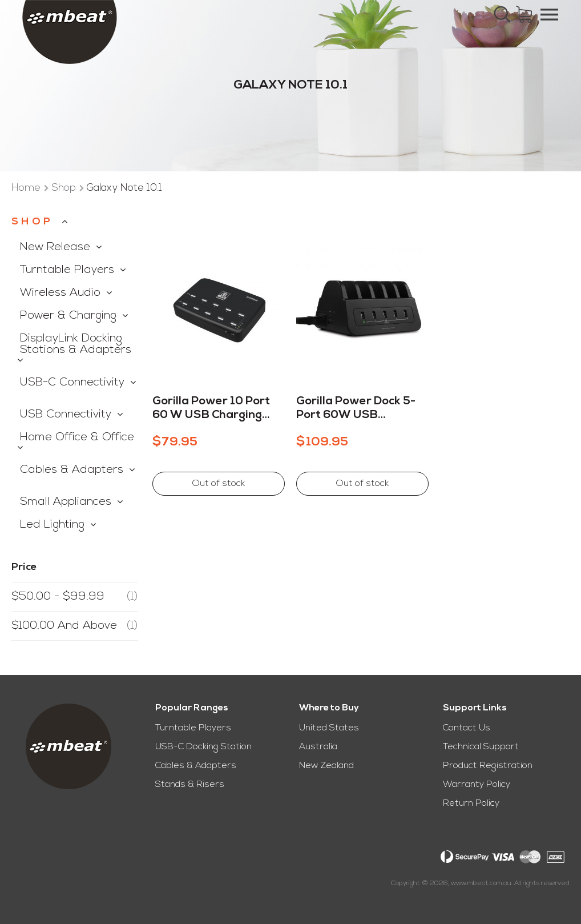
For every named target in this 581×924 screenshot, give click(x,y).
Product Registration (488, 766)
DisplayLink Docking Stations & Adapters (76, 344)
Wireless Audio (60, 293)
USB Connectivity (66, 415)
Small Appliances (66, 502)
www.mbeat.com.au (481, 883)
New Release (55, 247)
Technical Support (481, 747)
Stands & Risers (190, 785)
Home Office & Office (77, 437)
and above (75, 626)
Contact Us (467, 728)
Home (27, 188)
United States (329, 728)
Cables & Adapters (72, 470)
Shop (65, 188)
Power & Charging (68, 316)
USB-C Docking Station (203, 747)
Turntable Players (67, 270)
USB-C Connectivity (72, 383)
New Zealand (326, 766)
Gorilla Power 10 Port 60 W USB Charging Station (211, 409)
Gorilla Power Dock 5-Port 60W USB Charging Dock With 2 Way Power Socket (356, 409)
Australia (318, 747)
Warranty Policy (477, 785)
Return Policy (471, 804)
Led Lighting (52, 525)
